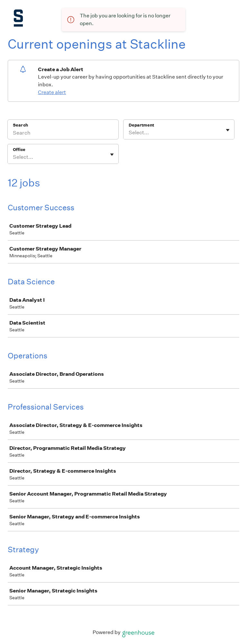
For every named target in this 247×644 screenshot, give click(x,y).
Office (19, 150)
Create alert (52, 92)
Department (141, 125)
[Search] (63, 134)
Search (20, 125)
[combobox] (129, 133)
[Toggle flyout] (228, 130)
